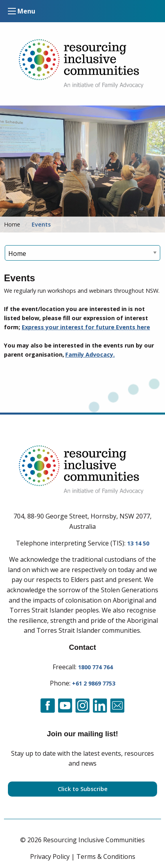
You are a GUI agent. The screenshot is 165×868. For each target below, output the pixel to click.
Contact (82, 647)
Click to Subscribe (83, 789)
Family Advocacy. (90, 354)
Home (12, 224)
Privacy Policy (50, 856)
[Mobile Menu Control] (12, 11)
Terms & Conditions (106, 856)
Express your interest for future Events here (86, 327)
